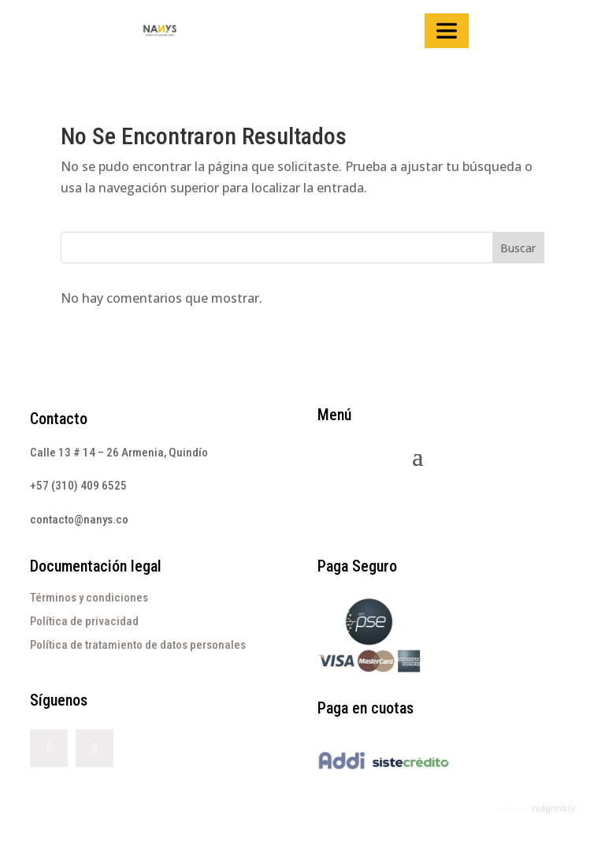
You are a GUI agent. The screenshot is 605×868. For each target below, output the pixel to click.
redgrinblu (553, 808)
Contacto (59, 419)
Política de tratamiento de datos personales (138, 645)
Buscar (518, 248)
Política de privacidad (84, 621)
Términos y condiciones (89, 598)
